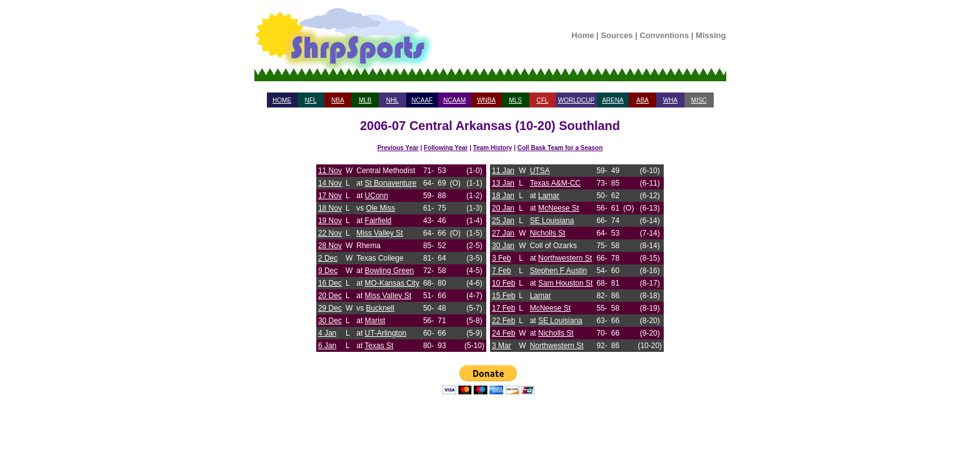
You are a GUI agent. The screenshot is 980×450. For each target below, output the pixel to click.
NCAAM (454, 100)
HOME (282, 100)
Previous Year (398, 148)
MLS (515, 100)
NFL (311, 100)
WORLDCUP (576, 100)
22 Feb (503, 321)
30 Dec (330, 321)
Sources (617, 35)
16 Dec (330, 283)
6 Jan (327, 346)
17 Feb (503, 308)
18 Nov (330, 208)
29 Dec (330, 308)
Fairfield (378, 221)
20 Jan (503, 208)
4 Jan (327, 333)
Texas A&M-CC (555, 183)
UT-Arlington (386, 333)
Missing (711, 35)
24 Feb (503, 333)
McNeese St (558, 208)
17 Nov (330, 196)
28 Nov (330, 246)
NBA (338, 100)
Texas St (379, 346)
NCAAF (422, 100)
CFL (542, 100)
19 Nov (330, 221)
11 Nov (330, 171)
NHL (392, 100)
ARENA (612, 100)
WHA (670, 100)
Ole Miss (381, 208)
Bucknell (380, 308)
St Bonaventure (391, 183)
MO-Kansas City (392, 283)
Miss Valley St (379, 233)
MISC (699, 100)
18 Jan (503, 196)
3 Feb (502, 258)
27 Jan (503, 233)
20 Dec (330, 296)
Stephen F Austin (558, 271)
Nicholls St (548, 233)
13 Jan (503, 183)
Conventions (664, 35)
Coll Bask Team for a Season (560, 148)
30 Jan (503, 246)
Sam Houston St (565, 283)
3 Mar (502, 346)
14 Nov (330, 183)
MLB (365, 100)
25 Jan (503, 221)
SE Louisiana (552, 221)
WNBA (486, 100)
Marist (375, 321)
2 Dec (328, 258)
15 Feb (503, 296)
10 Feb (503, 283)
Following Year (446, 148)
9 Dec (328, 271)
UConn (377, 196)
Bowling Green (390, 271)
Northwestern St (565, 258)
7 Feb (502, 271)
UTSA (540, 171)
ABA (642, 100)
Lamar (549, 196)
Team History (493, 148)
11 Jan (503, 171)
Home (582, 35)
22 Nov (330, 233)
